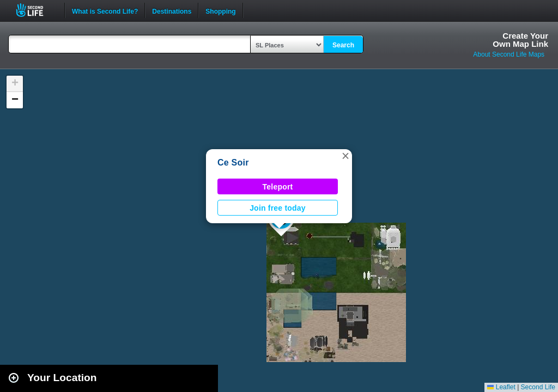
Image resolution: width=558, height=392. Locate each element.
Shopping (220, 10)
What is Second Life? (105, 10)
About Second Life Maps (509, 54)
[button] (345, 156)
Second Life (36, 10)
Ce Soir (233, 163)
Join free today (278, 208)
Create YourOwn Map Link (520, 40)
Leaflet (501, 387)
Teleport (278, 187)
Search (343, 45)
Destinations (172, 10)
